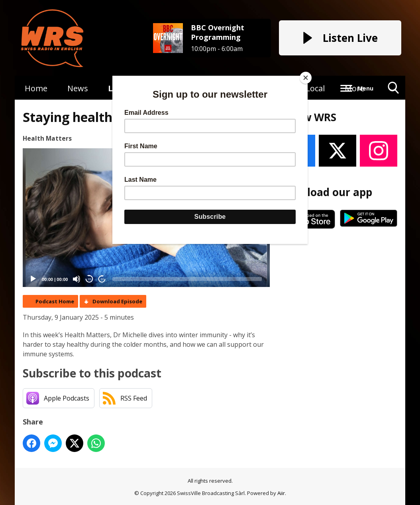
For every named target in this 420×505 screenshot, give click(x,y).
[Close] (306, 78)
